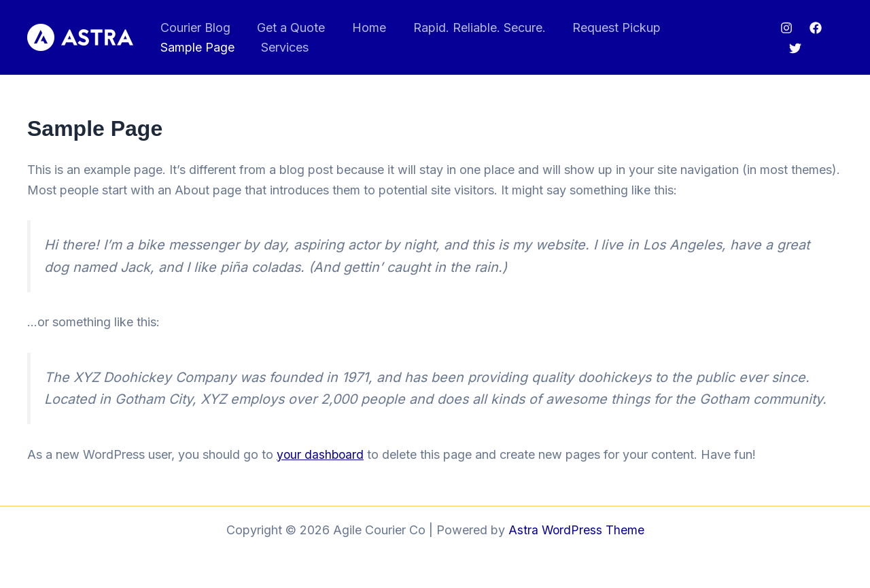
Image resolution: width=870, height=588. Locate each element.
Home (363, 28)
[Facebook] (814, 28)
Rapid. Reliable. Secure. (471, 28)
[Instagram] (785, 28)
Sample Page (711, 28)
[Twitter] (794, 48)
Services (183, 47)
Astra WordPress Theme (576, 530)
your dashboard (321, 454)
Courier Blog (194, 28)
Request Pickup (606, 28)
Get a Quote (288, 28)
